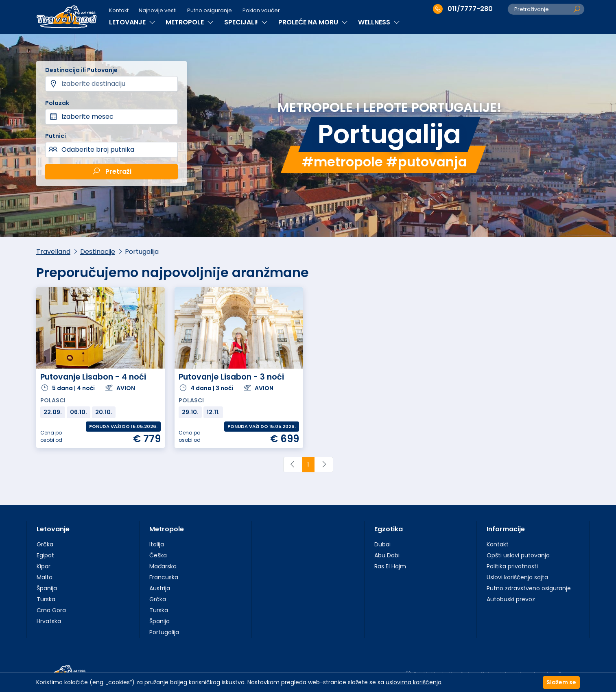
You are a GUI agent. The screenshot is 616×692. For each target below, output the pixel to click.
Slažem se (561, 682)
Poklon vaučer (261, 10)
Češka (158, 555)
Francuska (164, 577)
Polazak (57, 103)
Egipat (45, 555)
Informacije (506, 529)
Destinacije (98, 252)
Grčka (45, 544)
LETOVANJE (132, 22)
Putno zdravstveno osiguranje (529, 588)
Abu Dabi (387, 555)
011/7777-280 (463, 9)
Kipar (44, 566)
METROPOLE (190, 22)
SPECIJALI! (246, 22)
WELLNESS (379, 22)
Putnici (56, 136)
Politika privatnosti (512, 566)
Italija (157, 544)
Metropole (167, 529)
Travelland (53, 252)
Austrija (160, 588)
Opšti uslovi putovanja (518, 555)
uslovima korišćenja (414, 682)
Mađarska (163, 566)
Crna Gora (51, 610)
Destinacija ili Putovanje (81, 70)
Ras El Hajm (390, 566)
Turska (46, 599)
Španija (47, 588)
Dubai (382, 544)
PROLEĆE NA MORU (313, 22)
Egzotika (389, 529)
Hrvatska (49, 621)
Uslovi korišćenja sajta (517, 577)
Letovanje (53, 529)
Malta (45, 577)
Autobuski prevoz (511, 599)
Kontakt (119, 10)
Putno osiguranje (210, 10)
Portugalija (164, 632)
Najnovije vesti (158, 10)
